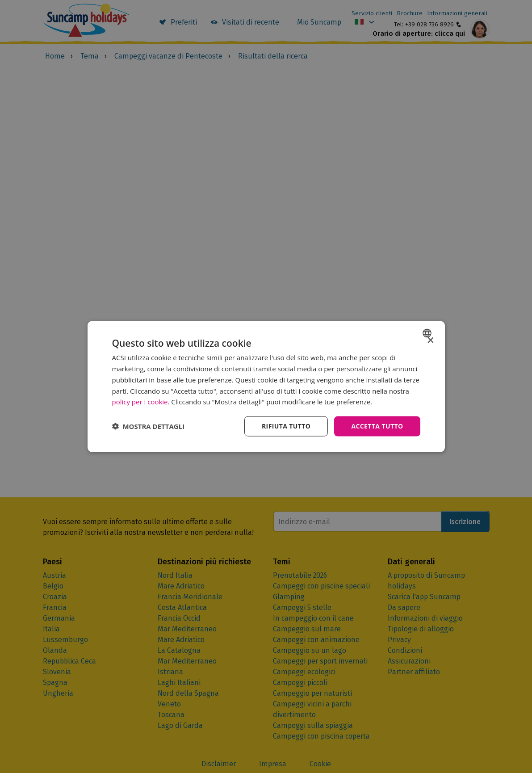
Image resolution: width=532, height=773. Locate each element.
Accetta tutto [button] (377, 426)
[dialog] (266, 387)
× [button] (430, 341)
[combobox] (428, 333)
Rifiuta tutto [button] (286, 426)
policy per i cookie (140, 402)
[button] (149, 426)
